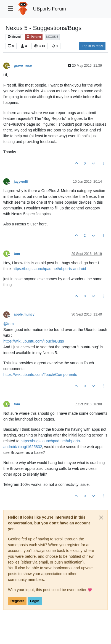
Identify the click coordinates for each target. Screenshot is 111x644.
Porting (34, 37)
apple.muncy (24, 314)
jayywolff (21, 182)
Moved (14, 37)
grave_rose (23, 66)
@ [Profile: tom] (9, 324)
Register (17, 601)
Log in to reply (92, 46)
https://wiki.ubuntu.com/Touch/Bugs (34, 341)
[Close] (101, 518)
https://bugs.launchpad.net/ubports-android (49, 269)
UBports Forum (50, 9)
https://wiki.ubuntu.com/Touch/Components (40, 374)
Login (35, 601)
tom (17, 254)
